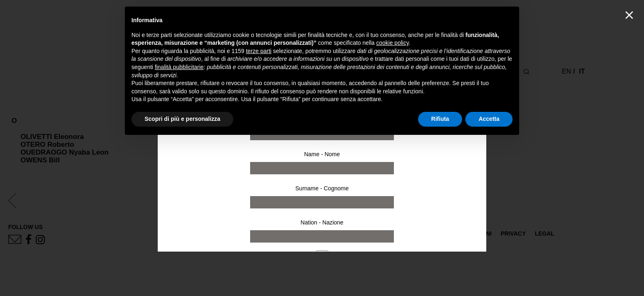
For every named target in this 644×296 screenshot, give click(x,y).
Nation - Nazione (322, 222)
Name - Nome (322, 154)
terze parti (259, 51)
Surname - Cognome (322, 188)
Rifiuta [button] (440, 119)
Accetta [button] (489, 119)
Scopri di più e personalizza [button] (182, 119)
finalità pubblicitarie (179, 67)
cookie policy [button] (392, 43)
